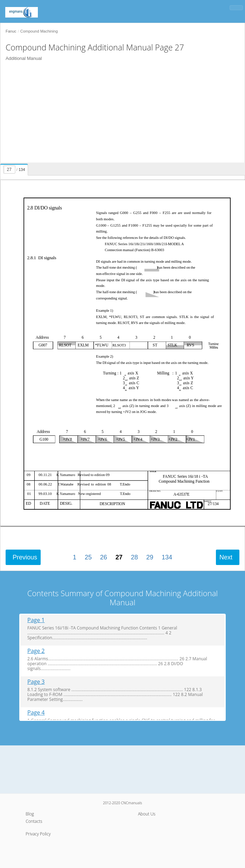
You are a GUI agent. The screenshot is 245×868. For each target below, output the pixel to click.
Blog (30, 814)
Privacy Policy (38, 834)
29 (150, 557)
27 (119, 557)
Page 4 (36, 713)
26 (104, 557)
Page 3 (36, 682)
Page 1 (36, 620)
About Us (147, 814)
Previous (25, 557)
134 (167, 557)
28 (134, 557)
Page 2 (36, 651)
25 (88, 557)
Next (226, 557)
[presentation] (15, 168)
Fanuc (11, 31)
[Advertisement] (120, 113)
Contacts (34, 821)
